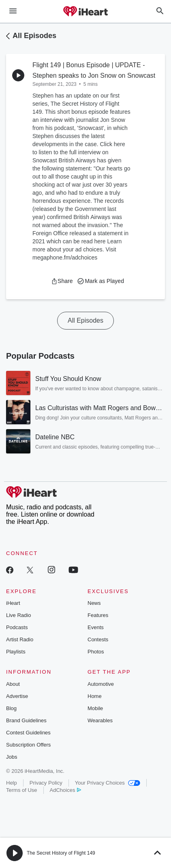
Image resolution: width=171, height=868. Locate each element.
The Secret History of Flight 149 (61, 853)
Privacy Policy (46, 783)
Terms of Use (22, 790)
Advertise (17, 696)
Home (95, 696)
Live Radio (18, 615)
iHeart (13, 603)
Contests (98, 639)
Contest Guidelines (28, 733)
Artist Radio (20, 639)
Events (96, 627)
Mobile (95, 708)
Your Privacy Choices (108, 783)
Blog (11, 708)
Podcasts (17, 627)
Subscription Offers (28, 745)
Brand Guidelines (26, 720)
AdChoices (65, 790)
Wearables (100, 720)
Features (98, 615)
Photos (96, 652)
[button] (62, 281)
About (13, 684)
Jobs (12, 757)
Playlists (16, 652)
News (94, 603)
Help (12, 783)
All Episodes (34, 36)
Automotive (101, 684)
